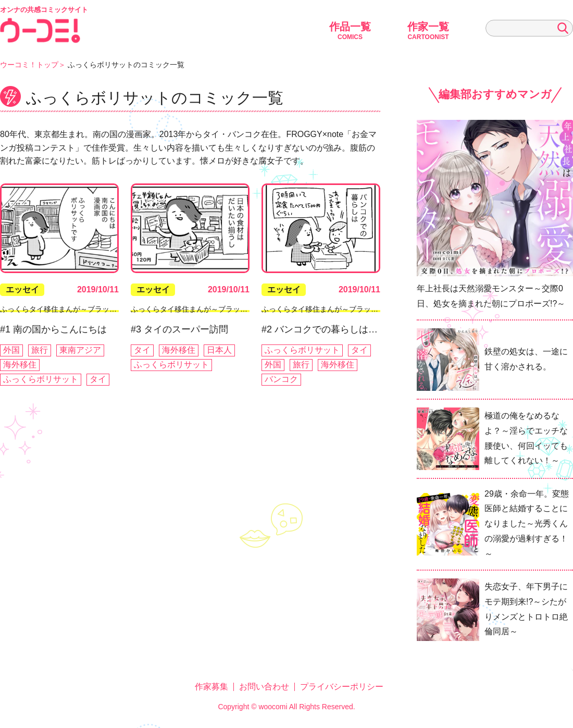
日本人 (219, 350)
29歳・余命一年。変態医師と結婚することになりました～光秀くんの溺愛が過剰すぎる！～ (527, 524)
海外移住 (20, 365)
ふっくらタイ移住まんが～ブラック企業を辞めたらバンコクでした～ (113, 309)
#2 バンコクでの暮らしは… (320, 329)
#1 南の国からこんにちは (53, 329)
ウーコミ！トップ (29, 65)
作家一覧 (428, 31)
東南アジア (80, 350)
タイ (98, 379)
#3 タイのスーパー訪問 (179, 329)
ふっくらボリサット (41, 379)
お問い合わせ (264, 687)
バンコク (281, 379)
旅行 (40, 350)
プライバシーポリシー (342, 687)
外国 (11, 350)
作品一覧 (350, 31)
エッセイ (22, 289)
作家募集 (211, 687)
